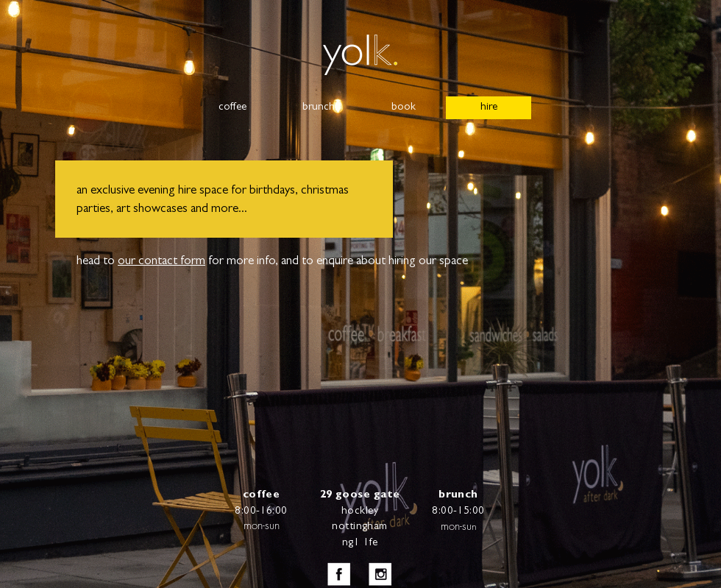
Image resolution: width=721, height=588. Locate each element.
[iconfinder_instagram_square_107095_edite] (380, 574)
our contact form (161, 262)
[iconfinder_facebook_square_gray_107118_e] (339, 574)
